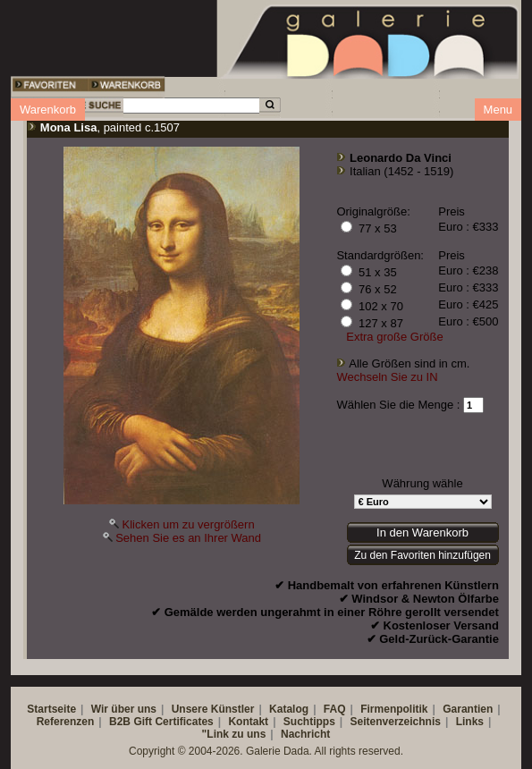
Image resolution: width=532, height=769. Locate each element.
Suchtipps (309, 722)
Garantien (468, 709)
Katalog (289, 709)
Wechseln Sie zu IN (387, 377)
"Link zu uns (234, 734)
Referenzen (66, 722)
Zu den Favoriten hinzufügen (422, 555)
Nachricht (305, 734)
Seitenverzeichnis (396, 722)
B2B (120, 722)
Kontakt (248, 722)
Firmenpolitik (394, 709)
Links (470, 722)
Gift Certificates (173, 722)
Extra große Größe (394, 337)
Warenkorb (48, 110)
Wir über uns (124, 709)
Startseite (51, 709)
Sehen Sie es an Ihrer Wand (188, 538)
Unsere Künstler (213, 709)
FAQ (335, 709)
